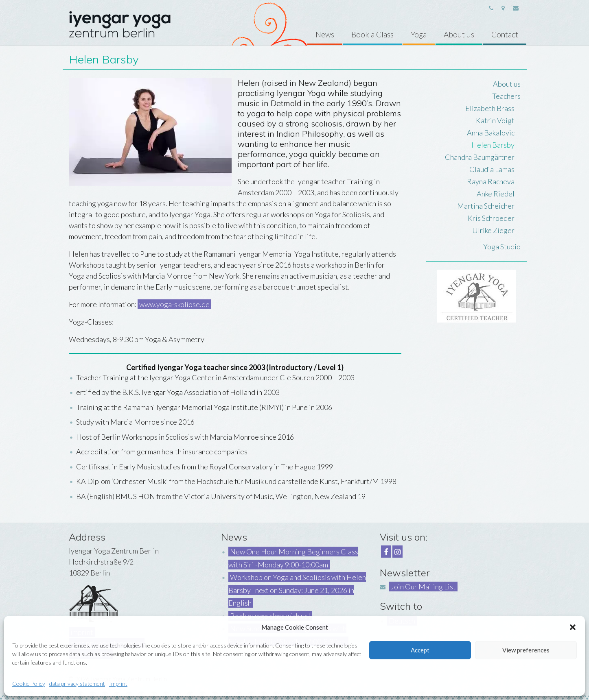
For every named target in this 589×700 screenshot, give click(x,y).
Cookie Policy (29, 684)
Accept (420, 650)
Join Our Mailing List (423, 587)
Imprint (118, 684)
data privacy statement (77, 684)
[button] (573, 627)
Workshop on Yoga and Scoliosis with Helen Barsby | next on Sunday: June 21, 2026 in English (297, 590)
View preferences (526, 650)
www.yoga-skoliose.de (174, 304)
